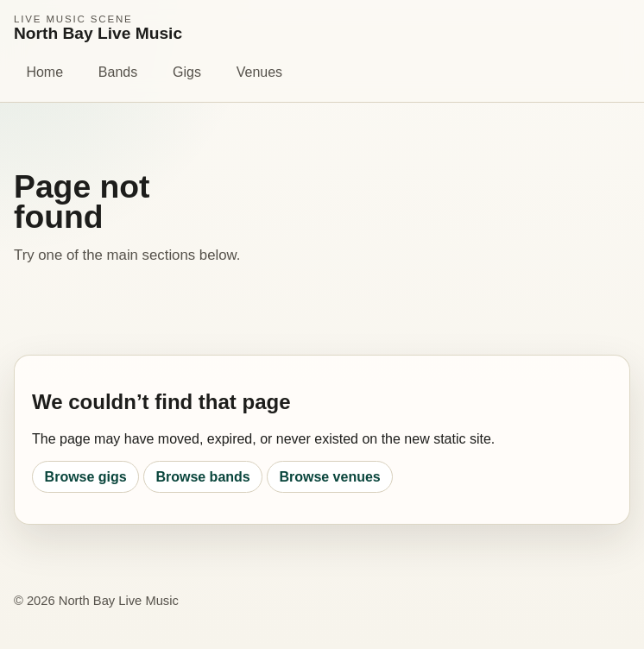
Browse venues (329, 477)
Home (44, 72)
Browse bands (202, 477)
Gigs (187, 72)
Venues (259, 72)
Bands (118, 72)
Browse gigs (86, 477)
